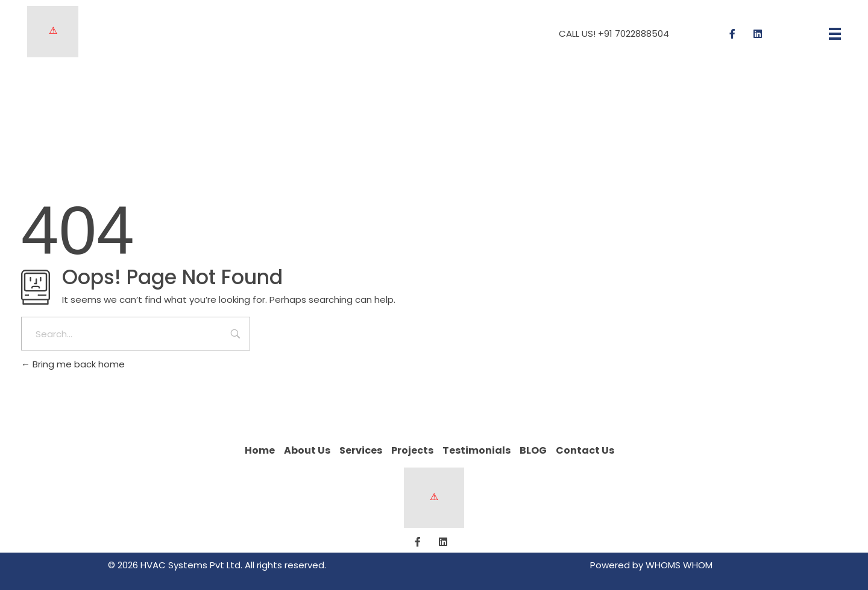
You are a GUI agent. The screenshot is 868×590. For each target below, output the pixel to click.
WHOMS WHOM (679, 565)
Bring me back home (73, 364)
